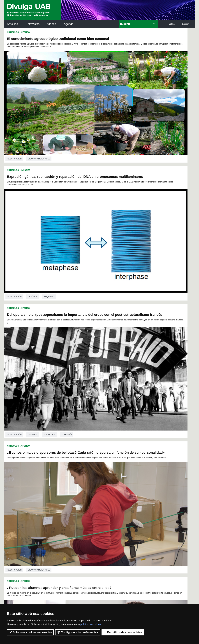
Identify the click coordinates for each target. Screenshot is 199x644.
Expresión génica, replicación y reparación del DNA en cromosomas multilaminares (144, 41)
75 (67, 499)
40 (112, 494)
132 (56, 508)
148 (138, 508)
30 (71, 494)
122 (97, 505)
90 (128, 499)
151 (61, 510)
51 (63, 496)
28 (63, 494)
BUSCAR (125, 24)
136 (76, 508)
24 (141, 491)
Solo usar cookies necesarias (30, 632)
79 (83, 499)
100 (76, 502)
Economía (67, 205)
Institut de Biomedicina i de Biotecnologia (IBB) (174, 562)
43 (124, 494)
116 (66, 505)
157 (92, 510)
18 (117, 491)
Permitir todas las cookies (123, 632)
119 (81, 505)
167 (143, 510)
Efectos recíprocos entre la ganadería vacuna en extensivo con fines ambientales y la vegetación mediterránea (46, 407)
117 (71, 505)
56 (83, 496)
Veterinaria (34, 478)
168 (74, 514)
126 (118, 505)
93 (140, 499)
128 (128, 505)
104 (97, 502)
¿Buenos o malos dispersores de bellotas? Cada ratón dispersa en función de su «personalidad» (142, 133)
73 (59, 499)
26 (55, 494)
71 (144, 496)
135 (71, 508)
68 (132, 496)
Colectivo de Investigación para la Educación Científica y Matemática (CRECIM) (135, 548)
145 (123, 508)
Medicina (146, 387)
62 (107, 496)
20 (125, 491)
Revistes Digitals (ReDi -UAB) (55, 544)
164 (128, 510)
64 (116, 496)
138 (87, 508)
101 (81, 502)
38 (104, 494)
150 (56, 510)
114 (56, 505)
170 (84, 514)
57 (87, 496)
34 (87, 494)
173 (100, 514)
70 (140, 496)
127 (123, 505)
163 (123, 510)
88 (120, 499)
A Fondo (25, 32)
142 (107, 508)
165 (133, 510)
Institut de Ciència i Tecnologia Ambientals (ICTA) (173, 546)
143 (112, 508)
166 (138, 510)
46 (136, 494)
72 (55, 499)
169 (79, 514)
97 (63, 502)
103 (92, 502)
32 (79, 494)
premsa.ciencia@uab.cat (116, 582)
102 (86, 502)
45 (132, 494)
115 (61, 505)
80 (87, 499)
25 (145, 491)
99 (71, 502)
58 (91, 496)
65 (120, 496)
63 (111, 496)
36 (95, 494)
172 (95, 514)
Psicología (129, 387)
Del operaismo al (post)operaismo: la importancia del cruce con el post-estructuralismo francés (47, 133)
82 (95, 499)
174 (105, 514)
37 (99, 494)
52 (67, 496)
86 (112, 499)
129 (133, 505)
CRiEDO (127, 564)
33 (83, 494)
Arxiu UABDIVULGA (19, 529)
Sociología (50, 205)
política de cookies (91, 624)
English (186, 24)
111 (133, 502)
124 (107, 505)
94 (144, 499)
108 (117, 502)
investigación (14, 113)
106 (107, 502)
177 (121, 514)
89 (124, 499)
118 (76, 505)
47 (140, 494)
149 (143, 508)
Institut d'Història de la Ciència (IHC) (135, 531)
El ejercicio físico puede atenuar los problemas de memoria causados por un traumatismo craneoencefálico (143, 316)
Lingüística (129, 476)
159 (102, 510)
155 (81, 510)
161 (112, 510)
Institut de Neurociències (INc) (175, 531)
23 (137, 491)
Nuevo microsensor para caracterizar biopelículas (47, 315)
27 (59, 494)
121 (92, 505)
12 (93, 491)
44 (128, 494)
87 (116, 499)
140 (97, 508)
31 (75, 494)
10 (84, 491)
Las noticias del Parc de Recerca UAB (22, 555)
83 (99, 499)
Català (172, 24)
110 (128, 502)
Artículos (12, 24)
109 (123, 502)
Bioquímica (145, 113)
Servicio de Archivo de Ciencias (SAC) (97, 531)
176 (115, 514)
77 (75, 499)
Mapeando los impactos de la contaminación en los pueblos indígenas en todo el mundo (144, 222)
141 (102, 508)
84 (104, 499)
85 (108, 499)
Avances (25, 308)
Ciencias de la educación (41, 297)
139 (92, 508)
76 (71, 499)
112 (138, 502)
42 (120, 494)
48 (144, 494)
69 (136, 496)
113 (143, 502)
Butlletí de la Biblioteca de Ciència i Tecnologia (59, 531)
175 (110, 514)
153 (71, 510)
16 (109, 491)
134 (66, 508)
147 (133, 508)
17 (113, 491)
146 (128, 508)
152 (66, 510)
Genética (128, 113)
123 (102, 505)
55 (79, 496)
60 (99, 496)
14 (101, 491)
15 (105, 491)
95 (55, 502)
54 (75, 496)
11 (88, 491)
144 (118, 508)
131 (143, 505)
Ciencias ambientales (39, 113)
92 (136, 499)
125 (112, 505)
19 (121, 491)
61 (103, 496)
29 (67, 494)
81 (91, 499)
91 (132, 499)
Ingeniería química (37, 385)
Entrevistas (33, 24)
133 (61, 508)
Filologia (162, 476)
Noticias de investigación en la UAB (22, 541)
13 (97, 491)
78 (79, 499)
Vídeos (52, 24)
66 (124, 496)
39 (108, 494)
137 (81, 508)
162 (118, 510)
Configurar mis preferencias (78, 632)
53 (71, 496)
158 (97, 510)
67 (128, 496)
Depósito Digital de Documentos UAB (95, 544)
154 (76, 510)
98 (67, 502)
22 (133, 491)
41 (116, 494)
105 (102, 502)
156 (87, 510)
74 (63, 499)
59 (95, 496)
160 (107, 510)
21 (129, 491)
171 (90, 514)
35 (91, 494)
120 (87, 505)
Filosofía (33, 205)
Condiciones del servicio (59, 599)
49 (55, 496)
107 (112, 502)
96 (59, 502)
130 (138, 505)
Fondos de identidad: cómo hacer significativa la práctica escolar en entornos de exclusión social (142, 407)
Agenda (69, 24)
